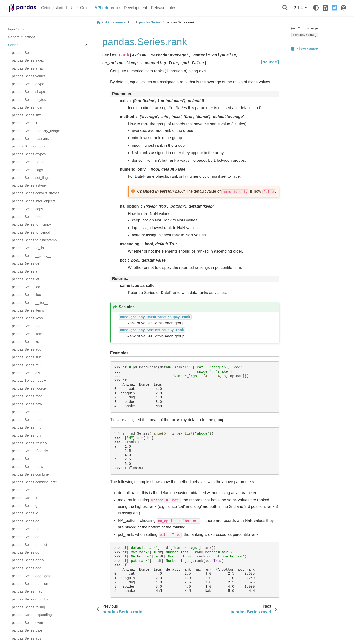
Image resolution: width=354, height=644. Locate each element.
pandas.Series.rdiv (26, 435)
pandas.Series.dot (26, 552)
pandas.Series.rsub (27, 420)
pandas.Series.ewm (27, 623)
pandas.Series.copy (27, 209)
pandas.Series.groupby (30, 599)
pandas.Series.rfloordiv (30, 451)
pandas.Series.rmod (28, 459)
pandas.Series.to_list (28, 248)
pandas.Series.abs (26, 638)
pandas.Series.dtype (28, 84)
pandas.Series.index (28, 60)
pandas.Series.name (28, 162)
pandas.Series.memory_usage (36, 131)
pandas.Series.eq (26, 537)
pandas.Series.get (26, 263)
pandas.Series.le (25, 513)
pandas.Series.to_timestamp (34, 240)
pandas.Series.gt (25, 506)
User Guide (81, 8)
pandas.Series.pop (27, 326)
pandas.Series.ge (26, 521)
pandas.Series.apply (28, 560)
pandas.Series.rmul (27, 427)
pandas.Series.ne (26, 529)
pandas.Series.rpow (27, 467)
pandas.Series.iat (25, 279)
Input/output (17, 29)
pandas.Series (23, 53)
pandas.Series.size (27, 115)
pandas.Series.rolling (28, 607)
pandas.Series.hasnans (30, 139)
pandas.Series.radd (27, 412)
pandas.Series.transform (31, 584)
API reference (107, 8)
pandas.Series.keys (27, 318)
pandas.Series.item (27, 334)
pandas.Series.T (25, 123)
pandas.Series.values (29, 76)
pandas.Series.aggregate (32, 576)
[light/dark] (316, 8)
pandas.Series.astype (29, 185)
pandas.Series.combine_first (34, 482)
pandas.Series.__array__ (32, 256)
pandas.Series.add (27, 349)
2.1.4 (299, 8)
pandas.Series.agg (27, 568)
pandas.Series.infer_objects (34, 201)
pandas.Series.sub (26, 357)
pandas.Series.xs (25, 342)
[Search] (285, 8)
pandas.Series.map (27, 591)
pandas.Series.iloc (26, 295)
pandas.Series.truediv (29, 381)
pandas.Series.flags (27, 170)
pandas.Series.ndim (27, 107)
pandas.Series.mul (26, 365)
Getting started (54, 8)
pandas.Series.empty (28, 146)
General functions (22, 37)
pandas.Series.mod (27, 396)
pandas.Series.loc (26, 287)
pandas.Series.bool (27, 217)
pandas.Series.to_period (31, 232)
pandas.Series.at (25, 271)
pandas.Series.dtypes (29, 154)
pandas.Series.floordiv (29, 388)
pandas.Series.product (29, 545)
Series (13, 45)
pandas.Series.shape (28, 92)
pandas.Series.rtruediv (29, 443)
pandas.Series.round (28, 490)
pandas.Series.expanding (32, 615)
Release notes (163, 8)
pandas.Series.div (26, 373)
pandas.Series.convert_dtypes (36, 193)
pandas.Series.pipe (27, 630)
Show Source (305, 49)
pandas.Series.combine (30, 474)
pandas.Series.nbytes (29, 100)
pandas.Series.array (28, 68)
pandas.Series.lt (24, 498)
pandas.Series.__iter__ (30, 303)
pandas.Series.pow (27, 404)
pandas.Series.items (28, 310)
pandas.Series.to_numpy (31, 224)
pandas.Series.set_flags (31, 178)
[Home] (98, 22)
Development (135, 8)
